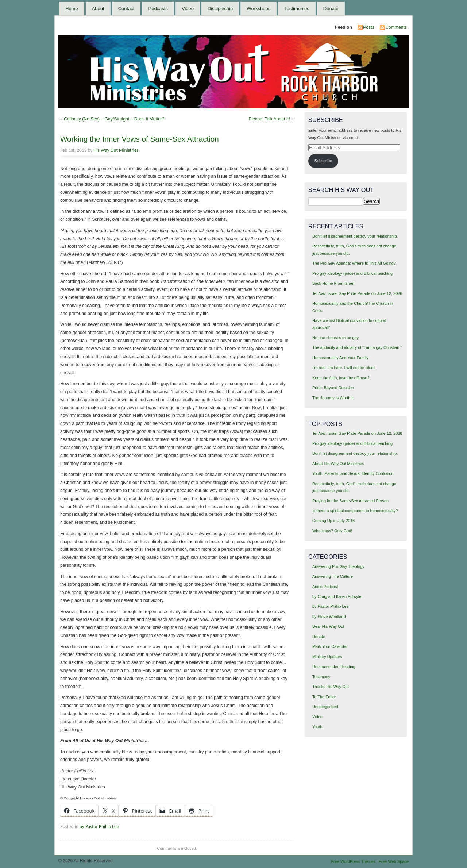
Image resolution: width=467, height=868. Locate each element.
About (98, 9)
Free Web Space (394, 861)
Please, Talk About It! (269, 119)
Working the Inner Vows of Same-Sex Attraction (140, 139)
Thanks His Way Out (331, 687)
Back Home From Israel (333, 283)
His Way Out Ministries (116, 150)
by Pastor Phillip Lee (99, 827)
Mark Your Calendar (330, 646)
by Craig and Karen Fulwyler (337, 596)
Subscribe (323, 161)
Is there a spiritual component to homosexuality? (355, 511)
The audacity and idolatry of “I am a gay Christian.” (357, 347)
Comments (396, 27)
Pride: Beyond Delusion (333, 388)
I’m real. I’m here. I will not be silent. (344, 368)
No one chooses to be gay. (336, 338)
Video (188, 9)
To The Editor (324, 697)
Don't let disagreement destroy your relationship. (355, 453)
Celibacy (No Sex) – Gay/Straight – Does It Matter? (114, 119)
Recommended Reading (334, 667)
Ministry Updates (327, 657)
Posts (368, 27)
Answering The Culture (333, 576)
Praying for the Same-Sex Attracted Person (350, 501)
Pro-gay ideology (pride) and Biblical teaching (352, 273)
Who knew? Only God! (332, 531)
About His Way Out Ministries (338, 464)
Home (72, 9)
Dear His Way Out (328, 626)
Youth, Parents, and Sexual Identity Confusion (353, 473)
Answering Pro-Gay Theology (338, 566)
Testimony (321, 677)
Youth (317, 727)
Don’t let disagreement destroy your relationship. (355, 236)
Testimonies (297, 9)
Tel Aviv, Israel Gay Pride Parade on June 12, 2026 (357, 293)
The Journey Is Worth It (333, 398)
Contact (126, 9)
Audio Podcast (325, 587)
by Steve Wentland (329, 617)
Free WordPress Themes (353, 861)
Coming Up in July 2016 (333, 521)
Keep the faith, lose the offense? (341, 378)
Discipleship (220, 9)
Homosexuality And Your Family (340, 358)
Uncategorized (325, 707)
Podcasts (158, 9)
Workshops (258, 9)
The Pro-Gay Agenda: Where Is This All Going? (354, 263)
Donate (331, 9)
